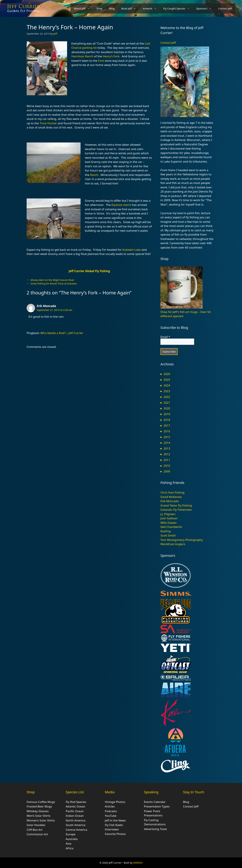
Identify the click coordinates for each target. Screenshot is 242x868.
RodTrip (166, 531)
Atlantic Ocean (75, 806)
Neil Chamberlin (171, 527)
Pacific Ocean (75, 811)
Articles (110, 806)
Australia (72, 839)
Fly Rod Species (76, 802)
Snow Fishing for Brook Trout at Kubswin (54, 284)
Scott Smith (168, 535)
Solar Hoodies (36, 825)
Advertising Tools (155, 829)
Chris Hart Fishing (172, 492)
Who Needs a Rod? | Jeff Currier (62, 333)
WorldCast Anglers (173, 544)
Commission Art (37, 834)
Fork (101, 61)
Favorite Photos (115, 834)
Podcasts (111, 811)
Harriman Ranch (82, 56)
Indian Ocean (75, 816)
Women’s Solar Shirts (41, 820)
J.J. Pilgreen (168, 514)
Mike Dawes (169, 523)
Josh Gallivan (169, 518)
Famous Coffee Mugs (41, 802)
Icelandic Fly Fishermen (176, 510)
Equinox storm (121, 205)
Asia (69, 843)
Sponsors (206, 8)
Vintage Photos (115, 802)
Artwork (151, 8)
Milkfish (138, 863)
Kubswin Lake (132, 250)
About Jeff (83, 8)
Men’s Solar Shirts (39, 816)
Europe (71, 834)
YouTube (111, 816)
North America (76, 820)
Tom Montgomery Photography (182, 540)
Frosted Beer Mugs (39, 806)
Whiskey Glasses (38, 811)
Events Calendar (155, 802)
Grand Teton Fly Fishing (176, 505)
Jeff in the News (115, 820)
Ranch (94, 175)
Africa (70, 848)
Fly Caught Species (178, 8)
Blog (112, 8)
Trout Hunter (48, 123)
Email (165, 337)
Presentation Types (157, 806)
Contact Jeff (225, 8)
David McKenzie (171, 497)
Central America (76, 830)
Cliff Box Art (35, 830)
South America (76, 825)
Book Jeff (130, 8)
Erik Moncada (46, 306)
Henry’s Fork (111, 56)
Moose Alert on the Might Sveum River (52, 280)
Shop (99, 8)
